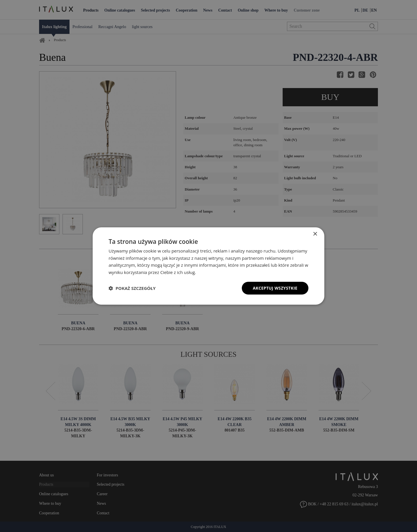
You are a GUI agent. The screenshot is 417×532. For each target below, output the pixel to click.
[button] (132, 288)
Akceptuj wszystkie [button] (275, 288)
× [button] (315, 234)
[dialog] (209, 266)
